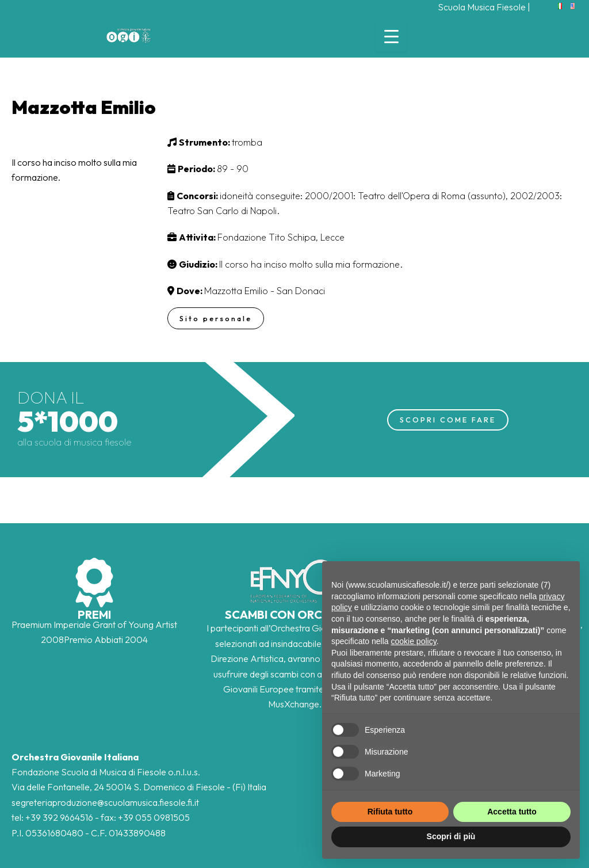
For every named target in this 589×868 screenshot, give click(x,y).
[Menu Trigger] (391, 36)
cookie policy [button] (414, 641)
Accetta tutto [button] (512, 812)
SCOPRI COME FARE (448, 420)
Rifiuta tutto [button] (390, 812)
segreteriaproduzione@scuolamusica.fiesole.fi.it (105, 802)
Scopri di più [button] (451, 836)
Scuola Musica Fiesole (482, 7)
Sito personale (217, 318)
